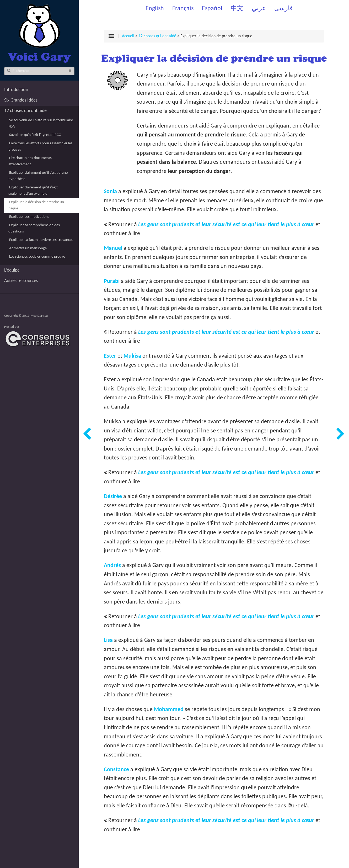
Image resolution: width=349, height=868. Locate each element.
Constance (116, 770)
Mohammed (169, 710)
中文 (237, 9)
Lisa (108, 640)
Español (212, 9)
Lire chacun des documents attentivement (30, 161)
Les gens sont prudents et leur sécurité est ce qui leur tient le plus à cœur (226, 225)
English (155, 9)
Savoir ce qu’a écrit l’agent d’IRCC (35, 135)
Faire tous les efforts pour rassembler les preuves (40, 147)
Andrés (112, 566)
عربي (259, 9)
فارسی (283, 9)
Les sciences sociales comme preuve (37, 257)
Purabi (112, 281)
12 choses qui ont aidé (25, 111)
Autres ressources (21, 281)
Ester (110, 356)
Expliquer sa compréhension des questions (34, 228)
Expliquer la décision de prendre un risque (36, 205)
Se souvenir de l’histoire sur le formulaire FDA (41, 123)
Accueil (128, 36)
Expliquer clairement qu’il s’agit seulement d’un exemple (33, 191)
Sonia (110, 192)
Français (183, 9)
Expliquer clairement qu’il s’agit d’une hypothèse (38, 176)
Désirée (113, 497)
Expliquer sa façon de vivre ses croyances (41, 240)
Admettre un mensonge (28, 248)
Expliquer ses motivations (29, 217)
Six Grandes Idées (21, 100)
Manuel (113, 248)
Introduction (16, 90)
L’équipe (12, 270)
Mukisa (132, 356)
